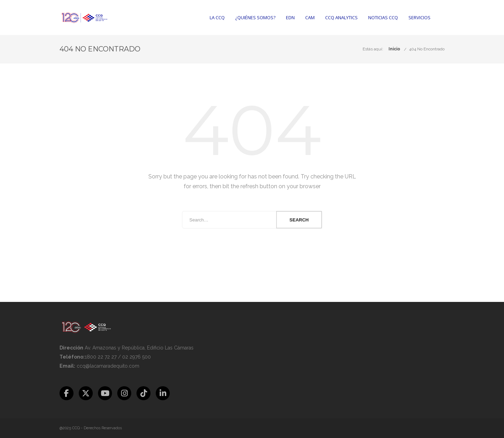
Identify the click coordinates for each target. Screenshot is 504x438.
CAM (310, 17)
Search (299, 220)
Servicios (419, 17)
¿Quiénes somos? (255, 17)
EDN (290, 17)
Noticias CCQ (383, 17)
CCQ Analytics (341, 17)
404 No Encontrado (427, 49)
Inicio (394, 49)
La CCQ (217, 17)
